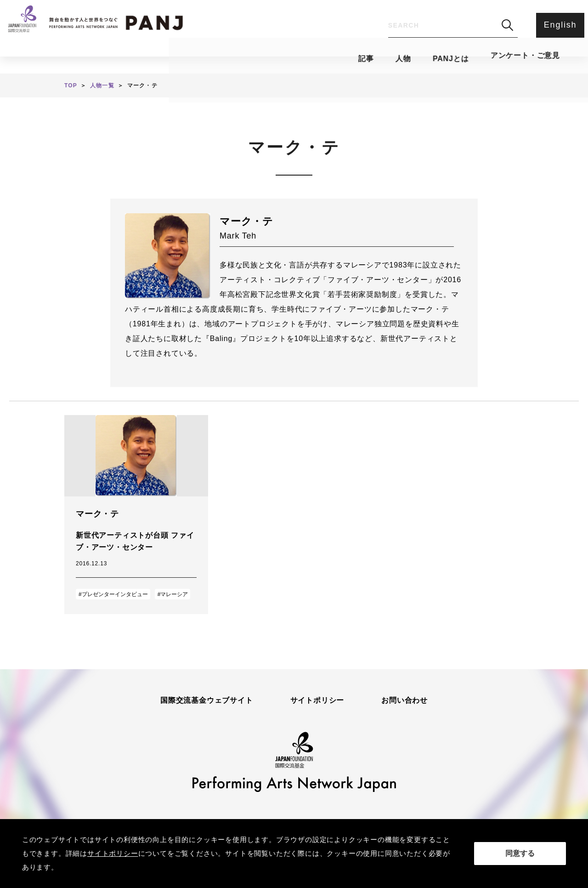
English (558, 25)
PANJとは (293, 58)
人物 (231, 58)
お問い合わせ (404, 700)
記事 (179, 58)
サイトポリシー (317, 700)
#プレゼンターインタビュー (113, 594)
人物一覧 (102, 85)
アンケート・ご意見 (382, 58)
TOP (71, 85)
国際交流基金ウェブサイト (207, 700)
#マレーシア (173, 594)
